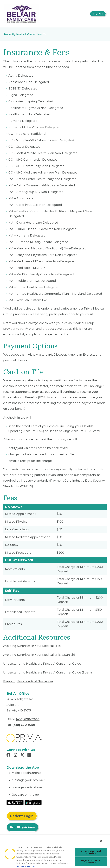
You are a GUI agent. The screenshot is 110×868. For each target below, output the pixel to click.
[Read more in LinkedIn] (30, 755)
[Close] (101, 841)
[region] (55, 851)
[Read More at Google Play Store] (33, 802)
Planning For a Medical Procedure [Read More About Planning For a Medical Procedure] (28, 681)
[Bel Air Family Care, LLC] (22, 14)
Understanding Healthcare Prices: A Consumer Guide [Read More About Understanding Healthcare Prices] (42, 664)
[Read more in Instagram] (16, 755)
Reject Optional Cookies (91, 861)
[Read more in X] (23, 755)
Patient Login (22, 816)
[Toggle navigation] (98, 14)
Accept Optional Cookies (91, 852)
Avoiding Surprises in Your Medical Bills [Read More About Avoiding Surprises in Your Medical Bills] (32, 646)
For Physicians (23, 827)
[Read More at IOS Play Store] (15, 802)
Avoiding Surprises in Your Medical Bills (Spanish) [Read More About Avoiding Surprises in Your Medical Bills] (39, 655)
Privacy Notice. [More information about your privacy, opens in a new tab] (26, 866)
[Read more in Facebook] (9, 755)
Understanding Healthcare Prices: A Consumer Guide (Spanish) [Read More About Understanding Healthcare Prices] (49, 673)
